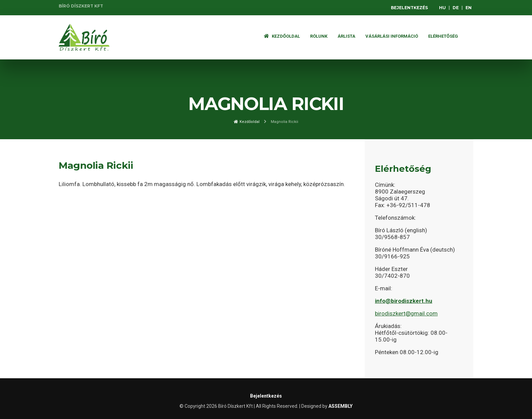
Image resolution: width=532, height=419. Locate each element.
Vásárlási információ (392, 36)
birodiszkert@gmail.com (406, 313)
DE (456, 8)
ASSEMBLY (340, 406)
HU (442, 8)
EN (469, 8)
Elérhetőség (443, 36)
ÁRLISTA (346, 36)
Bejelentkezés (409, 8)
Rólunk (319, 36)
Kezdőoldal (282, 36)
